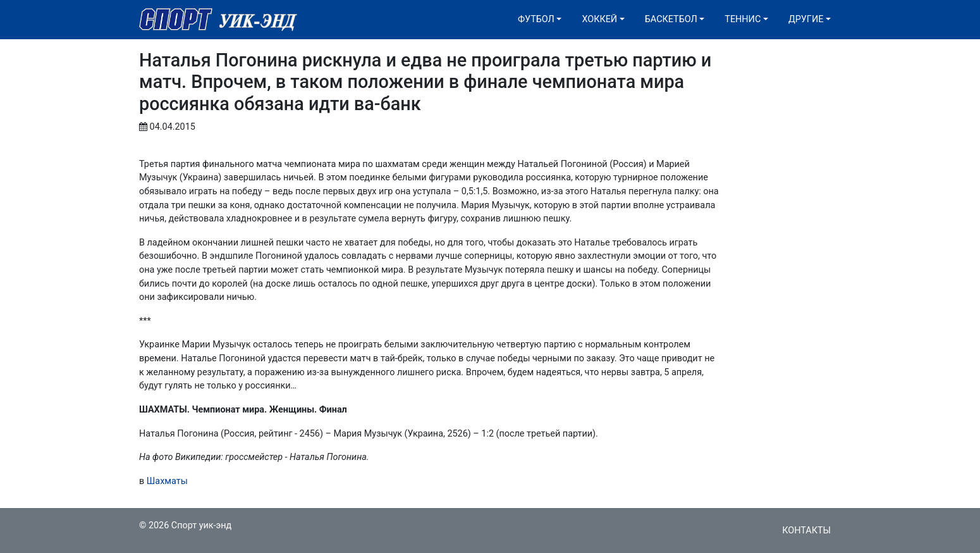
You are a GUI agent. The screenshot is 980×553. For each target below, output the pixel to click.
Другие (806, 19)
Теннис (743, 19)
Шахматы (167, 481)
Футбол (536, 19)
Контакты (806, 531)
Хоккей (599, 19)
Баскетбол (671, 19)
